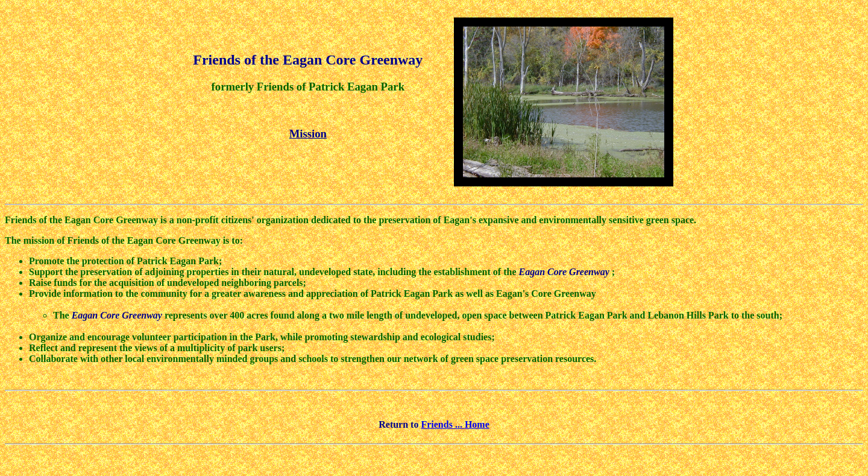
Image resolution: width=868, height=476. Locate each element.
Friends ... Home (455, 424)
